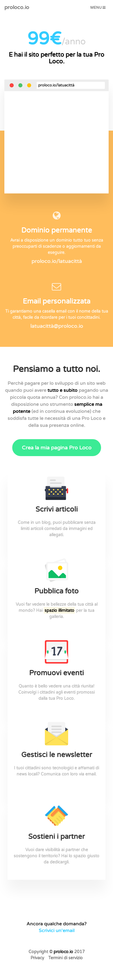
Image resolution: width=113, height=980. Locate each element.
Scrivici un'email (57, 931)
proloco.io (17, 7)
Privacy (37, 958)
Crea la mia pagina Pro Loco (57, 448)
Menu (99, 9)
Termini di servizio (66, 958)
